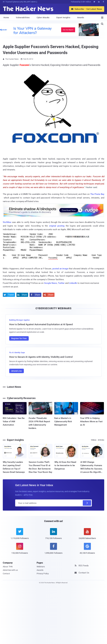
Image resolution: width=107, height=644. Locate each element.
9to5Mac (7, 222)
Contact (6, 574)
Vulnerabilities (23, 18)
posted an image (60, 269)
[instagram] (20, 550)
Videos (94, 440)
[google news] (87, 549)
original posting (57, 226)
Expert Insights (63, 18)
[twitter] (20, 535)
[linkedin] (54, 535)
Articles (101, 440)
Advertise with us (10, 570)
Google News (51, 283)
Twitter (61, 283)
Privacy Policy (43, 574)
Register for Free (19, 338)
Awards (81, 18)
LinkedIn (73, 283)
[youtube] (87, 535)
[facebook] (54, 550)
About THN (8, 567)
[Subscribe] (87, 503)
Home (6, 18)
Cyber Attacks (43, 18)
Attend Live (17, 371)
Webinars (41, 567)
